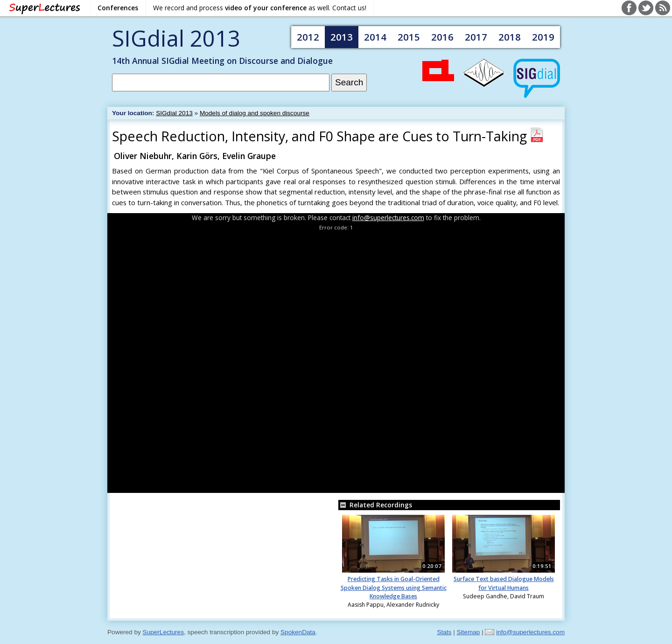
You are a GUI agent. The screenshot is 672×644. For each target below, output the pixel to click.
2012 (308, 37)
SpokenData (298, 632)
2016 (442, 37)
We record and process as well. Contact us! (260, 8)
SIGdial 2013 (176, 38)
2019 (543, 37)
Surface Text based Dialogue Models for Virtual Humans (504, 583)
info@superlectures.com (388, 218)
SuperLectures (163, 632)
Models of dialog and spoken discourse (255, 113)
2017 (476, 37)
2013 (342, 37)
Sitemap (468, 632)
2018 (510, 37)
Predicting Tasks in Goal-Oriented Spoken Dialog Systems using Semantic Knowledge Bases (394, 588)
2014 (375, 37)
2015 (409, 37)
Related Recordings (375, 505)
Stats (444, 632)
